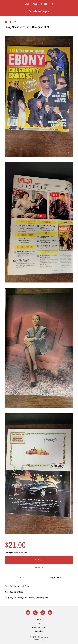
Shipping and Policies (39, 627)
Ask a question (39, 567)
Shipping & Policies (56, 577)
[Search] (52, 4)
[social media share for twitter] (11, 22)
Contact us (39, 631)
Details (22, 577)
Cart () (44, 4)
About (35, 4)
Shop (27, 4)
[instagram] (28, 613)
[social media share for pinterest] (15, 22)
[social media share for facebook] (6, 22)
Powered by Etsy (39, 640)
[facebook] (50, 613)
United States (18, 553)
